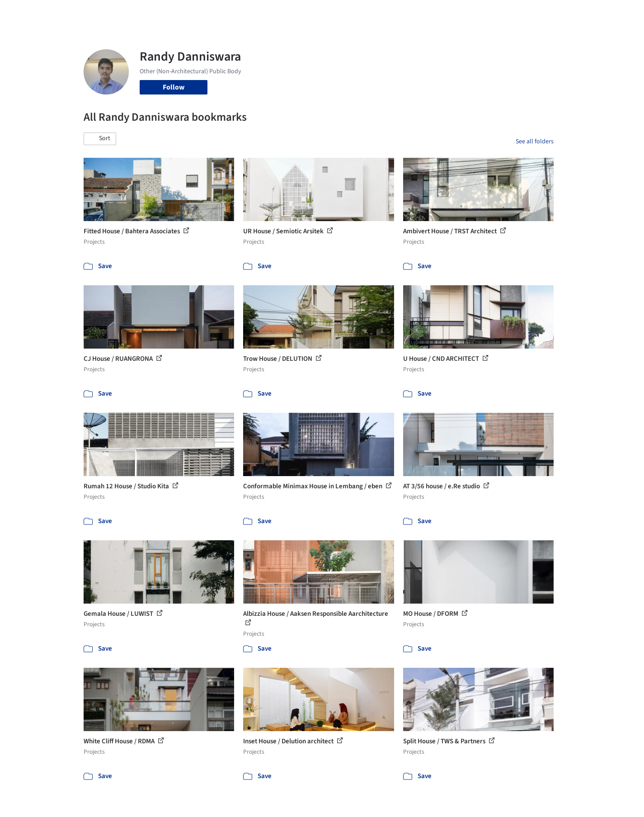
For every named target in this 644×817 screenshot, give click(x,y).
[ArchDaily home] (51, 13)
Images (315, 13)
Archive (473, 13)
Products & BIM (357, 13)
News (446, 13)
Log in (519, 13)
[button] (100, 139)
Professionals (409, 13)
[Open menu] (593, 13)
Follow (174, 87)
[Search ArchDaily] (176, 13)
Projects (284, 13)
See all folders (535, 142)
